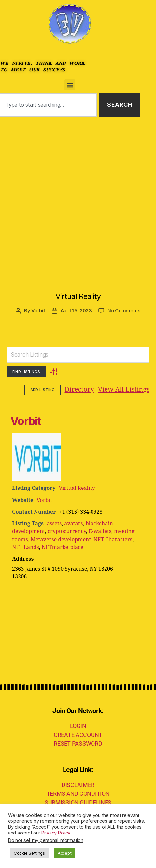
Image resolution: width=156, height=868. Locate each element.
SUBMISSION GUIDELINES (78, 802)
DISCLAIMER (78, 785)
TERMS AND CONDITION (78, 794)
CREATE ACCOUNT (78, 735)
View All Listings (83, 390)
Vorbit (38, 311)
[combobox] (48, 105)
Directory (39, 390)
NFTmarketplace (63, 547)
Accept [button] (64, 853)
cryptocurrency (67, 531)
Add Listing (131, 390)
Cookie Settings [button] (29, 853)
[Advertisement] (78, 198)
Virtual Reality (78, 296)
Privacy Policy (56, 833)
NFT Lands (26, 547)
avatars (73, 524)
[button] (70, 85)
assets (54, 524)
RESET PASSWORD (78, 744)
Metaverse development (61, 540)
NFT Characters (113, 540)
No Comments (124, 311)
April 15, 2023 (76, 311)
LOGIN (78, 726)
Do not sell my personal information (46, 840)
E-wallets (100, 531)
